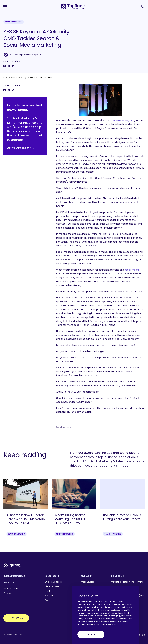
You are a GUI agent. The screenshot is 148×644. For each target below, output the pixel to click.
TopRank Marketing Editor (30, 55)
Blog (5, 78)
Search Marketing (14, 22)
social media (132, 270)
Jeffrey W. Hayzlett (124, 120)
